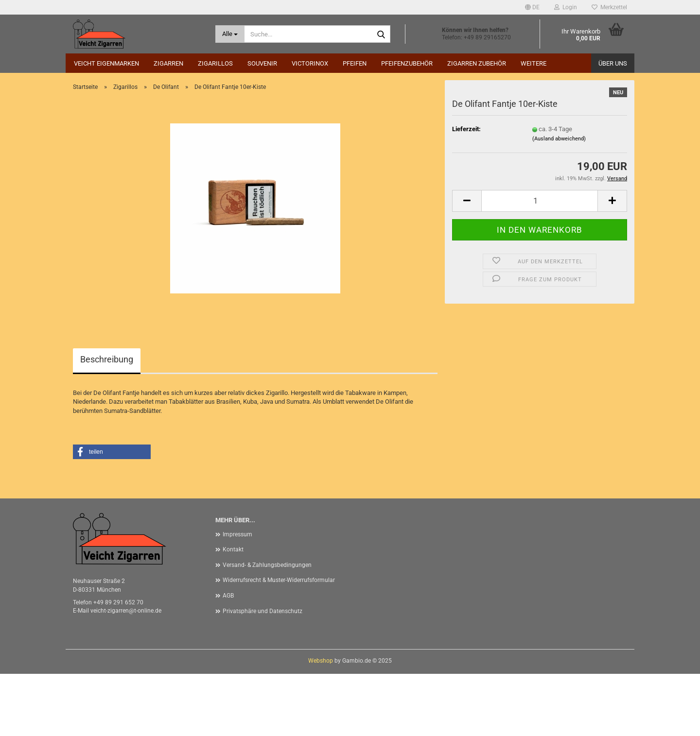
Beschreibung (107, 421)
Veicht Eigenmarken (106, 63)
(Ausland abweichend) (559, 201)
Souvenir (262, 63)
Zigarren (168, 63)
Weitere (534, 63)
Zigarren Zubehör (477, 63)
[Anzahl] (540, 263)
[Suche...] (230, 34)
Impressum (237, 597)
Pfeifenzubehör (407, 63)
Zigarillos (215, 63)
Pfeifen (355, 63)
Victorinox (310, 63)
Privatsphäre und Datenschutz (262, 673)
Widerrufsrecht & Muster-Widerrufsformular (279, 642)
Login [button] (566, 7)
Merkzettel (609, 7)
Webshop (321, 723)
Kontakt (233, 612)
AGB (228, 658)
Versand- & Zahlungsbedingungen (267, 627)
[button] (532, 7)
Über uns (613, 63)
